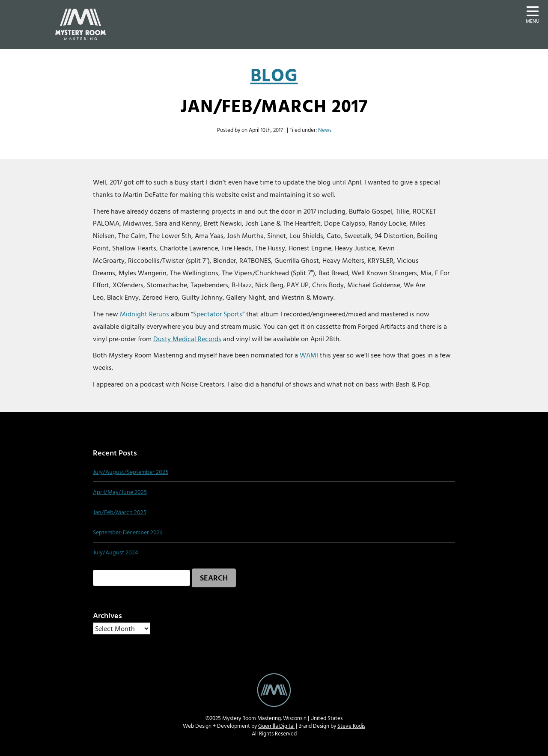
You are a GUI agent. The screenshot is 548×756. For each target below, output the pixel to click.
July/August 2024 (116, 552)
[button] (533, 14)
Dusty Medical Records (187, 339)
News (325, 130)
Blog (274, 75)
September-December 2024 (128, 532)
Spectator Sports (218, 314)
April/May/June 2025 (120, 492)
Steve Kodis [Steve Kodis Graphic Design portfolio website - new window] (351, 726)
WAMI (309, 355)
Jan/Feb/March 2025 (120, 512)
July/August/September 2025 (131, 472)
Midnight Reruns (144, 314)
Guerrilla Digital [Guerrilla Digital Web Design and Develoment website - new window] (276, 726)
